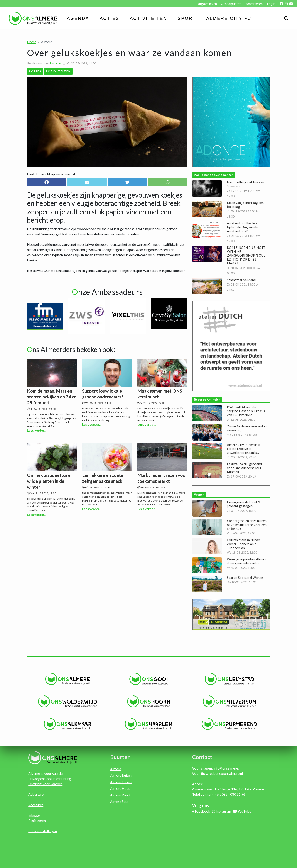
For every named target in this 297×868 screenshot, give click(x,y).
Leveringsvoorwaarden (45, 784)
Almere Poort (120, 795)
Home (32, 42)
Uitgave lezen (207, 4)
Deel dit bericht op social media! (51, 174)
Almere (116, 769)
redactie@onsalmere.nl (226, 773)
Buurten (120, 757)
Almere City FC (229, 18)
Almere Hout (120, 788)
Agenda (78, 18)
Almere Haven (121, 782)
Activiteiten (148, 18)
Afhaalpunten (231, 4)
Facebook (202, 811)
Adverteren (254, 4)
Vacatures (36, 805)
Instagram (223, 811)
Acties (110, 18)
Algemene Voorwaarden (46, 773)
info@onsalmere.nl (227, 768)
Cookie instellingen (43, 831)
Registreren (37, 820)
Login (271, 4)
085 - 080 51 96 (233, 794)
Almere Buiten (121, 775)
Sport (187, 18)
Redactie (55, 63)
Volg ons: (201, 805)
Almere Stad (119, 801)
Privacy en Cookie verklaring (50, 779)
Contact (202, 757)
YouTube (244, 811)
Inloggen (35, 815)
